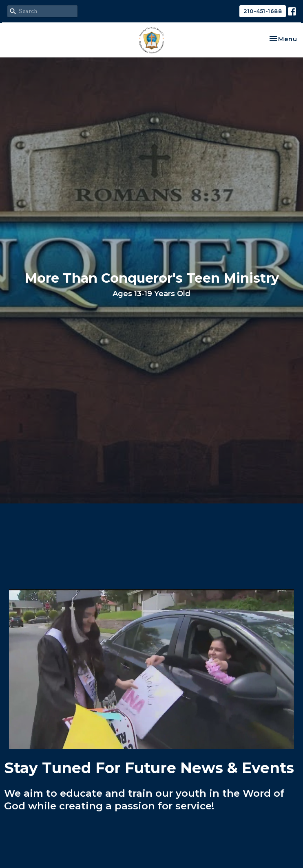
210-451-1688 (263, 11)
